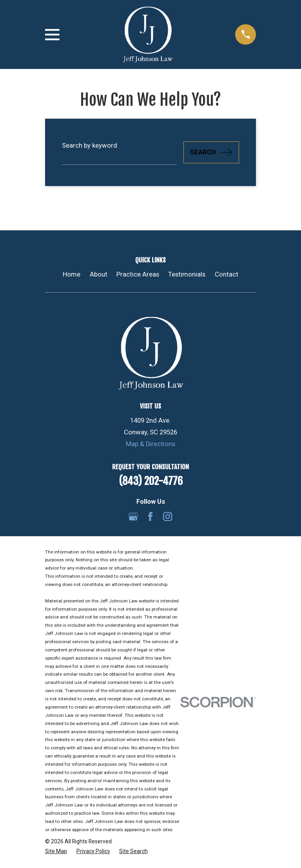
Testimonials (187, 274)
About (99, 274)
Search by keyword (90, 146)
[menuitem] (56, 851)
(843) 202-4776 (151, 481)
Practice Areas (138, 274)
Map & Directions (150, 444)
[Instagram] (168, 516)
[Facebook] (150, 516)
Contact (227, 274)
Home (72, 274)
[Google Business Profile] (133, 516)
